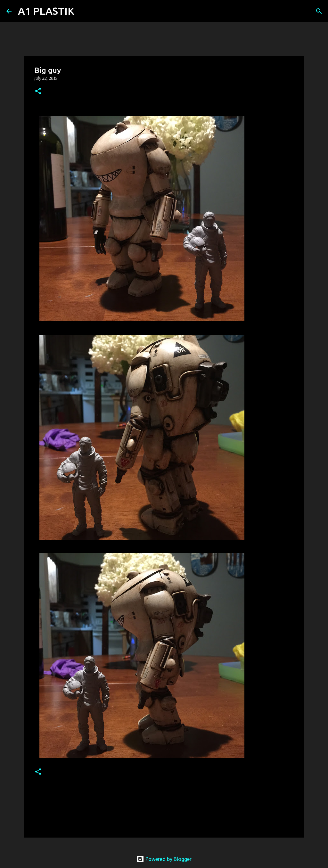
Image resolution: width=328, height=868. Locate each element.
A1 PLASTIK (46, 11)
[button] (38, 91)
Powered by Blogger (164, 859)
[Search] (83, 11)
